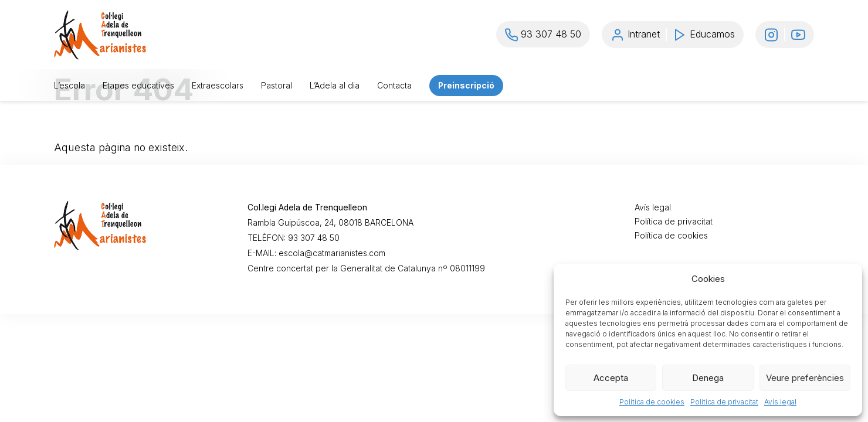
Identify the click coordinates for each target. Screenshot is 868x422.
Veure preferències (805, 378)
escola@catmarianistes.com (332, 253)
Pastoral (277, 86)
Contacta (394, 86)
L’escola (69, 86)
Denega (708, 378)
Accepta (611, 378)
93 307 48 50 (314, 238)
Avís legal (780, 402)
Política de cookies (652, 402)
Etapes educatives (138, 86)
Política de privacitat (724, 402)
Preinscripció (466, 86)
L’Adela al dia (335, 86)
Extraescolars (218, 86)
